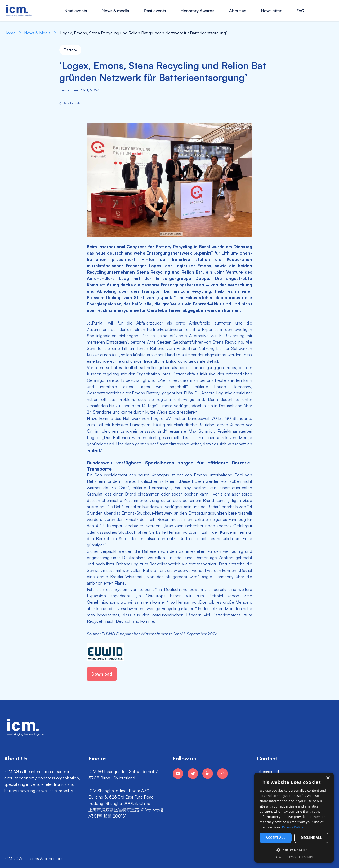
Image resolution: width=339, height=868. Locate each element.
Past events (155, 11)
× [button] (328, 778)
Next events (76, 11)
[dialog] (294, 818)
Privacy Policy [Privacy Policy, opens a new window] (293, 827)
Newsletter (271, 11)
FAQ (300, 11)
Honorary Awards (197, 11)
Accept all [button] (276, 838)
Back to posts (70, 103)
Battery (70, 50)
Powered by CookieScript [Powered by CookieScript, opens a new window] (294, 857)
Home (10, 33)
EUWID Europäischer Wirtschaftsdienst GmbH (143, 634)
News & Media (37, 33)
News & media (115, 11)
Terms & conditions (45, 858)
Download (102, 674)
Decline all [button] (311, 838)
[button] (294, 850)
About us (238, 11)
